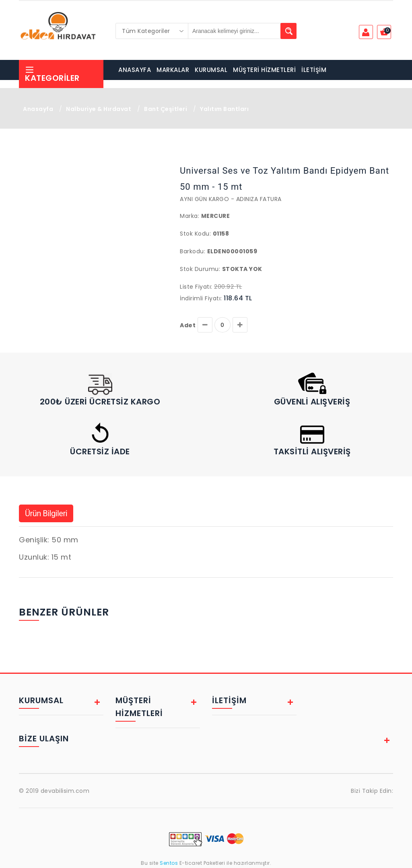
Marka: (190, 216)
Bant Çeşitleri (166, 109)
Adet (188, 325)
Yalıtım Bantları (224, 109)
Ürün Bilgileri (46, 513)
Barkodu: (193, 251)
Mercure (216, 216)
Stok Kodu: (195, 234)
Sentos (169, 863)
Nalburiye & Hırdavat (99, 109)
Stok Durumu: (200, 269)
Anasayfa (38, 109)
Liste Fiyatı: (196, 287)
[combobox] (152, 31)
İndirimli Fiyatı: (201, 298)
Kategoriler (52, 74)
